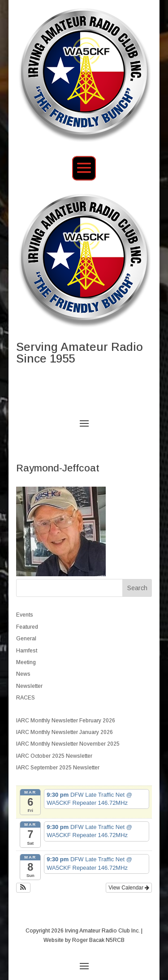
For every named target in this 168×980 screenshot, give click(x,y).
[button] (24, 888)
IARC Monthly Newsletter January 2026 (65, 732)
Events (25, 615)
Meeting (26, 662)
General (26, 639)
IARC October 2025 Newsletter (54, 756)
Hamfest (27, 651)
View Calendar (129, 888)
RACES (26, 698)
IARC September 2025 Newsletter (58, 768)
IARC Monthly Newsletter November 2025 (68, 744)
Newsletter (29, 686)
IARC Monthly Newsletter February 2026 (66, 721)
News (23, 674)
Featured (27, 627)
